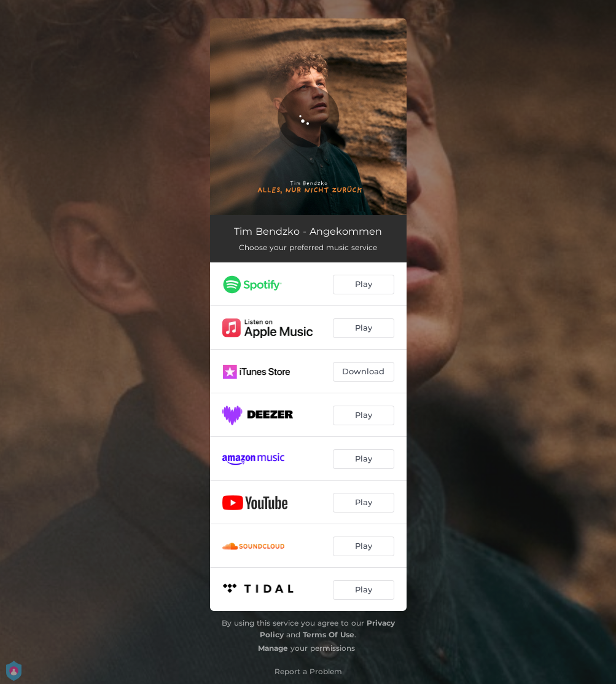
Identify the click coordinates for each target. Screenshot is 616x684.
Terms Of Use (329, 635)
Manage (273, 648)
